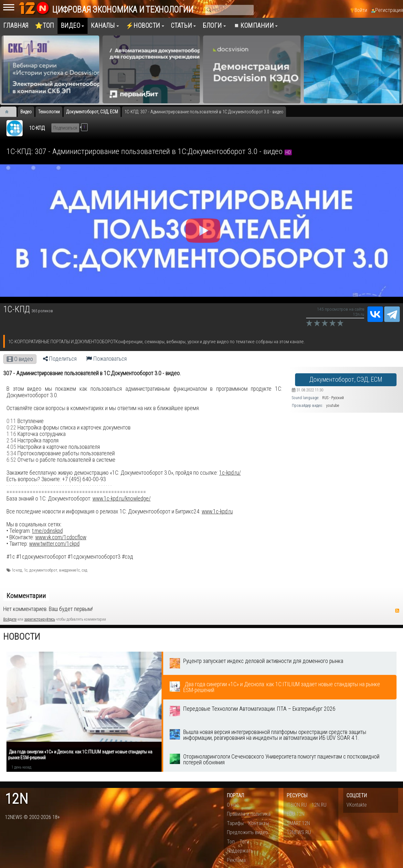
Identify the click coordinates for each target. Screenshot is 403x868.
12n (16, 799)
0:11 (11, 421)
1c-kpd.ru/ (230, 473)
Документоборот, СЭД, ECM (346, 380)
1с (26, 570)
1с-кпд (17, 570)
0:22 (11, 428)
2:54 (11, 440)
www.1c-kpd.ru (217, 512)
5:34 (11, 453)
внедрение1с (69, 570)
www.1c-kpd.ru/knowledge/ (122, 499)
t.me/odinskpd (47, 531)
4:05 (11, 447)
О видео (20, 359)
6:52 (11, 460)
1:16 (11, 434)
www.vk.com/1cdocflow (61, 537)
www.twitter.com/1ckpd (54, 544)
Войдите (10, 619)
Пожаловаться (106, 359)
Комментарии (26, 596)
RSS (397, 611)
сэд (85, 570)
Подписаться (65, 128)
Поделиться (60, 359)
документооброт (43, 570)
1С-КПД (37, 128)
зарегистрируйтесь (40, 619)
